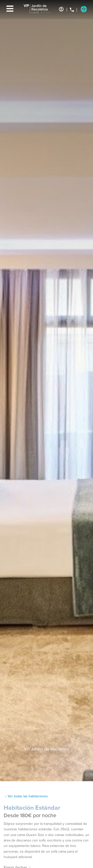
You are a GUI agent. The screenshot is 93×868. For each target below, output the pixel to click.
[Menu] (10, 9)
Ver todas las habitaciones (28, 796)
